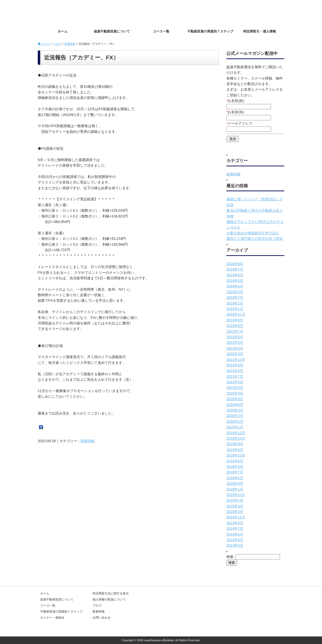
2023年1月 (235, 309)
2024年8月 (235, 264)
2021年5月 (235, 382)
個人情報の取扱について (109, 599)
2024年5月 (235, 281)
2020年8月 (235, 399)
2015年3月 (235, 506)
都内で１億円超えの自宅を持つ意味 (255, 239)
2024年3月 (235, 292)
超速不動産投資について (112, 31)
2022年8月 (235, 326)
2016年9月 (235, 461)
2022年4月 (235, 348)
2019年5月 (235, 450)
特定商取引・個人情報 (260, 31)
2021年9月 (235, 365)
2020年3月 (235, 416)
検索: (230, 557)
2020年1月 (235, 427)
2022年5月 (235, 343)
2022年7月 (235, 331)
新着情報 (70, 44)
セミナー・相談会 (52, 618)
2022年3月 (235, 354)
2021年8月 (235, 371)
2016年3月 (235, 483)
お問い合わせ (267, 13)
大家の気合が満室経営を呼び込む (253, 233)
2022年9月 (235, 320)
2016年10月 (236, 455)
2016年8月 (235, 467)
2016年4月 (235, 478)
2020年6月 (235, 405)
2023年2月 (235, 303)
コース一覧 (161, 31)
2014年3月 (235, 545)
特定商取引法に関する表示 (111, 593)
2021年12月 (236, 360)
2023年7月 (235, 297)
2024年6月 (235, 275)
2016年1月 (235, 489)
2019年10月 (236, 438)
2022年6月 (235, 337)
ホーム (63, 31)
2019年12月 (236, 433)
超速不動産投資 (67, 13)
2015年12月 (236, 495)
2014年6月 (235, 534)
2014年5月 (235, 540)
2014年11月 (236, 517)
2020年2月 (235, 422)
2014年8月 (235, 523)
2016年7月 (235, 472)
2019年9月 (235, 444)
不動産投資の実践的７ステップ (210, 31)
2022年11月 (236, 314)
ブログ (57, 44)
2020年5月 (235, 410)
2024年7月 (235, 269)
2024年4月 (235, 286)
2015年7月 (235, 500)
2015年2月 (235, 512)
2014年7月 (235, 528)
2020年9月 (235, 393)
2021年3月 (235, 388)
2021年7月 (235, 376)
